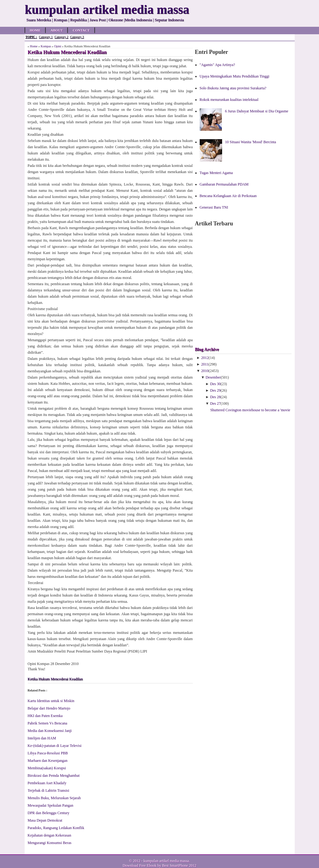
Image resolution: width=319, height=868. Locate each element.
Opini (58, 46)
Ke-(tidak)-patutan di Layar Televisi (55, 746)
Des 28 (216, 397)
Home (35, 30)
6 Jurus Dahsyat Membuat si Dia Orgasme (257, 111)
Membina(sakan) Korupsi (47, 768)
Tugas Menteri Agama (216, 173)
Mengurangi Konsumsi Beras (50, 843)
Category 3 (77, 37)
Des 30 (216, 384)
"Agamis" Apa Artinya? (217, 65)
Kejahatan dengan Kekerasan (50, 835)
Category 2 (61, 37)
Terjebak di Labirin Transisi (48, 790)
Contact (81, 30)
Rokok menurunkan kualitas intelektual (229, 100)
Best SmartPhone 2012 (179, 866)
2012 (205, 358)
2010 (205, 371)
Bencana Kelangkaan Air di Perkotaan (228, 196)
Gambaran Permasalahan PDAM (224, 184)
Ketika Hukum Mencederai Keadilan (55, 679)
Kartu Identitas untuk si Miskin (51, 701)
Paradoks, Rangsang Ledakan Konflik (56, 828)
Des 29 (216, 390)
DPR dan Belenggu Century (49, 813)
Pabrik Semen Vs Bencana (48, 723)
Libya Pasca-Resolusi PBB (48, 753)
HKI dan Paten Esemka (45, 716)
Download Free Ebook (140, 866)
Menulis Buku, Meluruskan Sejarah (54, 798)
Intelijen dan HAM (42, 738)
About (57, 30)
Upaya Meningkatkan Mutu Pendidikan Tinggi (235, 76)
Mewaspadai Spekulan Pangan (51, 805)
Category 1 (46, 37)
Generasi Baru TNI (214, 207)
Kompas (46, 46)
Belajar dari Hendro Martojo (49, 708)
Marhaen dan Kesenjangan (48, 761)
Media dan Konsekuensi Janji (50, 731)
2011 (205, 364)
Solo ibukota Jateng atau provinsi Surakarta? (233, 88)
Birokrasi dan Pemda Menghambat (54, 776)
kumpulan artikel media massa (166, 861)
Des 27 (216, 403)
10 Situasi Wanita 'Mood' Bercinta (250, 142)
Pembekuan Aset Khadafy (47, 783)
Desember (213, 377)
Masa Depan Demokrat (45, 820)
